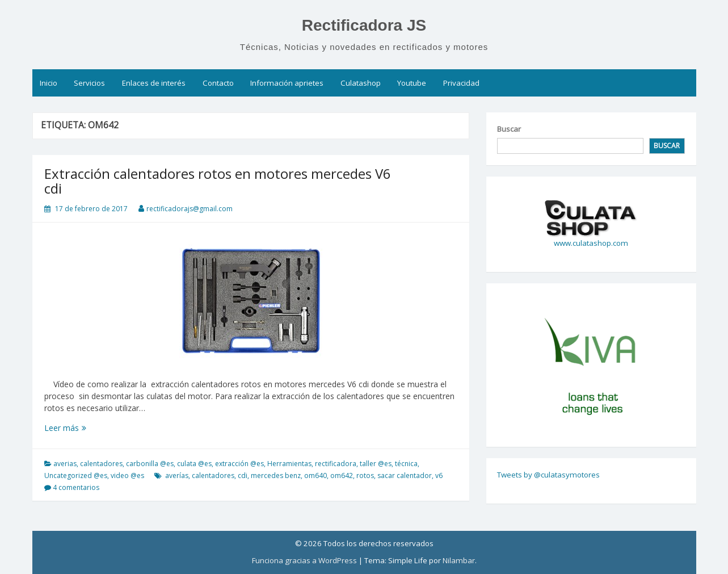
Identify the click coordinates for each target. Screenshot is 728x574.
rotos (365, 475)
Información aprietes (287, 83)
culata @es (194, 464)
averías (177, 475)
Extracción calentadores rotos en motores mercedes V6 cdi (218, 181)
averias (65, 464)
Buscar (509, 129)
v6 (439, 475)
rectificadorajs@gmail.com (190, 209)
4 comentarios (76, 487)
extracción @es (239, 464)
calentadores (101, 464)
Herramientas (289, 464)
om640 (315, 475)
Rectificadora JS (364, 25)
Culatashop (361, 83)
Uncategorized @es (76, 475)
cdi (243, 475)
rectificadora (336, 464)
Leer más (85, 428)
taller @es (376, 464)
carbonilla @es (150, 464)
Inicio (49, 83)
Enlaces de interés (154, 83)
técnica (406, 464)
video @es (127, 475)
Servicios (89, 83)
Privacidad (461, 83)
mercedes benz (276, 475)
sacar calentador (405, 475)
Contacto (218, 83)
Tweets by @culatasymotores (548, 475)
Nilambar (459, 560)
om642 (342, 475)
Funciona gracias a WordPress (304, 560)
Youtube (412, 83)
